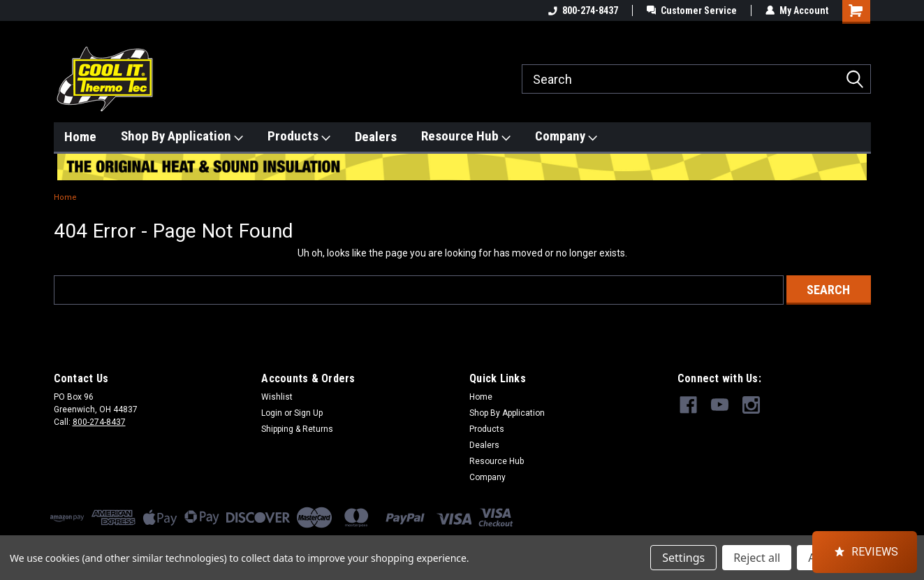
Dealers (376, 137)
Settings (683, 558)
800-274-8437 (583, 10)
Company (566, 136)
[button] (865, 552)
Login (272, 413)
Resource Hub (466, 136)
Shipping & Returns (297, 429)
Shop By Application (182, 136)
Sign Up (308, 413)
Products (299, 136)
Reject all (757, 558)
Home (80, 137)
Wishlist (277, 397)
